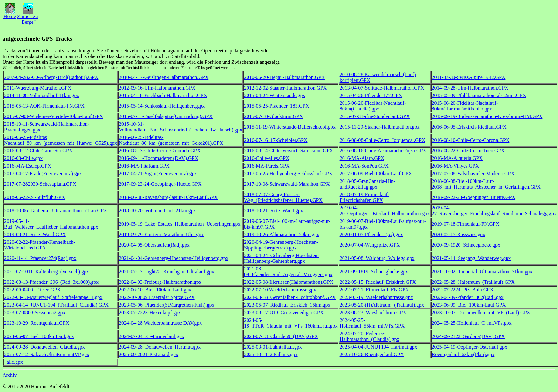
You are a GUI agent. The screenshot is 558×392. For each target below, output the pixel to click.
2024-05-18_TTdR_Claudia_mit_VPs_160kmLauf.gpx (291, 323)
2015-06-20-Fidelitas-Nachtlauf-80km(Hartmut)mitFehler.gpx (465, 106)
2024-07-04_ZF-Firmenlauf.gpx (152, 336)
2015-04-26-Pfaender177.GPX (371, 95)
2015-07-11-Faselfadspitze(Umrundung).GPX (166, 116)
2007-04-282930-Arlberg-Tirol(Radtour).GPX (51, 77)
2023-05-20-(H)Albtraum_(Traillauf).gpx (382, 305)
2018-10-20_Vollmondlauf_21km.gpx (157, 211)
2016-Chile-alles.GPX (267, 158)
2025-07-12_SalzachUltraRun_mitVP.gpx (47, 354)
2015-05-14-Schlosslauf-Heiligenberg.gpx (162, 106)
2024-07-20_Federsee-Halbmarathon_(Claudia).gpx (370, 336)
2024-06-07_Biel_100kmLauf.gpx (39, 336)
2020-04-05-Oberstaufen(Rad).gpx (154, 245)
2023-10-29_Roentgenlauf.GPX (37, 323)
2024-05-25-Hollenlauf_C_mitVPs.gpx (472, 323)
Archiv (10, 375)
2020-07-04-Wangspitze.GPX (370, 245)
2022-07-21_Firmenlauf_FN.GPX (374, 290)
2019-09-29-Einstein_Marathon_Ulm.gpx (161, 234)
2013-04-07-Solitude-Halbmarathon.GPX (382, 88)
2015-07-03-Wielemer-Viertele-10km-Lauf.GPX (54, 116)
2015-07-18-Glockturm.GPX (273, 116)
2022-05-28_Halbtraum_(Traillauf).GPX (473, 282)
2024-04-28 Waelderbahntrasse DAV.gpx (160, 323)
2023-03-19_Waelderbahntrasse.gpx (376, 297)
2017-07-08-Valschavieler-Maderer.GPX (473, 173)
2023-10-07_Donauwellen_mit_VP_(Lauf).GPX (481, 312)
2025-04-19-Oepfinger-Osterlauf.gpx (470, 347)
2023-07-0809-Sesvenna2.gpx (35, 312)
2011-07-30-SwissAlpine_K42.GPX (469, 77)
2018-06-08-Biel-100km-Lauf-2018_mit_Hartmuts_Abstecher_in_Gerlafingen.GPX (486, 184)
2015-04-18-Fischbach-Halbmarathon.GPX (163, 95)
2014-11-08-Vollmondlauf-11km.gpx (42, 95)
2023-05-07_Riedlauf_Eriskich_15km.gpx (287, 305)
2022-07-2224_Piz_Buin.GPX (463, 290)
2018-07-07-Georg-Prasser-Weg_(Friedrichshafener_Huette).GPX (283, 197)
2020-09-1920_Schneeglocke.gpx (466, 245)
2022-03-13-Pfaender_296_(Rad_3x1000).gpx (51, 282)
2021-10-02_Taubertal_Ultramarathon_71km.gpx (482, 272)
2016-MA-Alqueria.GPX (457, 158)
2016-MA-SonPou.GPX (364, 166)
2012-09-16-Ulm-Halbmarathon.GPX (157, 88)
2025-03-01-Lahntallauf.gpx (273, 347)
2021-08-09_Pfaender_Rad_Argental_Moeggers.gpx (288, 272)
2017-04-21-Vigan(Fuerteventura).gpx (158, 173)
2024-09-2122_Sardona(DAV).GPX (468, 336)
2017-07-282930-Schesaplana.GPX (40, 184)
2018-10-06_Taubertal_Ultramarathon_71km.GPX (56, 211)
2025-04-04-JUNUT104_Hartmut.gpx (378, 347)
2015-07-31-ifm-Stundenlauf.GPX (375, 116)
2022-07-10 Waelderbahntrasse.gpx (280, 290)
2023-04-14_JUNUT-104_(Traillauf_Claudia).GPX (56, 305)
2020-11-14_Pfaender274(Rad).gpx (40, 258)
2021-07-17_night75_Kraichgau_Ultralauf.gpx (167, 272)
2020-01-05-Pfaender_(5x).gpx (371, 234)
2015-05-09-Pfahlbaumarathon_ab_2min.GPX (479, 95)
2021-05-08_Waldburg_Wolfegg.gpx (377, 258)
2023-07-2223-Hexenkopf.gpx (150, 312)
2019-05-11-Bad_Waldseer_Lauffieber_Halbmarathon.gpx (51, 224)
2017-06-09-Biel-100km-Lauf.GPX (376, 173)
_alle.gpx (14, 362)
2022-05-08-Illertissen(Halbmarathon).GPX (289, 282)
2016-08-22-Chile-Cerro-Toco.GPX (468, 151)
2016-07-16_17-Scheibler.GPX (276, 140)
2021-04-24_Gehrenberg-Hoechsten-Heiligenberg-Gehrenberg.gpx (282, 258)
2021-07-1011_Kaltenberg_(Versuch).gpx (47, 272)
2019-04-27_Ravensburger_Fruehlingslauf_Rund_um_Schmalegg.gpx (494, 211)
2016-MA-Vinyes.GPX (456, 166)
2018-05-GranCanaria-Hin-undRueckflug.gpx (367, 184)
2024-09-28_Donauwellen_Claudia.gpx (44, 347)
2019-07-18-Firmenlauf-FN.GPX (466, 224)
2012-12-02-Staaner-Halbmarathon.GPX (286, 88)
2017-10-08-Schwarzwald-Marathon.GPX (287, 184)
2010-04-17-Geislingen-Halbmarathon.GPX (164, 77)
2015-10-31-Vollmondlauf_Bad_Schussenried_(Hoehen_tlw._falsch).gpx (180, 127)
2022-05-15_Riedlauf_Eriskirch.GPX (378, 282)
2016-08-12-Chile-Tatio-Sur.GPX (38, 151)
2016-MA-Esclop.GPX (28, 166)
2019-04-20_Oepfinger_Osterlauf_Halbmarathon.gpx (385, 211)
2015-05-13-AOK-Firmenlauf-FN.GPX (44, 106)
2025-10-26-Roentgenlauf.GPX (372, 354)
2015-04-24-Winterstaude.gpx (275, 95)
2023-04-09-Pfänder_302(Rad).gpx (468, 297)
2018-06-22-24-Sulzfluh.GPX (35, 197)
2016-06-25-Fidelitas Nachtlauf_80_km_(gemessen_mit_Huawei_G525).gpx (61, 140)
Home (10, 14)
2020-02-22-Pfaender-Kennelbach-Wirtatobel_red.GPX (40, 245)
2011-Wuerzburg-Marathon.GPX (38, 88)
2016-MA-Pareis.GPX (267, 166)
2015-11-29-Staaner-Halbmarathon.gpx (380, 127)
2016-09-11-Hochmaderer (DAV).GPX (159, 158)
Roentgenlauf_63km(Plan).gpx (463, 354)
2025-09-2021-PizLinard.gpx (149, 354)
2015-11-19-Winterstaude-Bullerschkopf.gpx (290, 127)
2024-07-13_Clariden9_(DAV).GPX (281, 336)
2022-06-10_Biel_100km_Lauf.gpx (155, 290)
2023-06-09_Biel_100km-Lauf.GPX (469, 305)
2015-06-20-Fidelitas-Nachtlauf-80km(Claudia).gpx (373, 106)
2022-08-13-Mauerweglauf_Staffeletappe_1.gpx (53, 297)
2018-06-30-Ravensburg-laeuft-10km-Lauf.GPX (168, 197)
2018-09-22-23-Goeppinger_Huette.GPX (474, 197)
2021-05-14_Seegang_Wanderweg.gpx (471, 258)
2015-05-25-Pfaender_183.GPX (277, 106)
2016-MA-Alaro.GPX (362, 158)
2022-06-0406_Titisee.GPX (32, 290)
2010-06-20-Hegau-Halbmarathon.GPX (285, 77)
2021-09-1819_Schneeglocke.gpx (374, 272)
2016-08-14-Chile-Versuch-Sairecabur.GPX (289, 151)
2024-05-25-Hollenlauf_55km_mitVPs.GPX (372, 323)
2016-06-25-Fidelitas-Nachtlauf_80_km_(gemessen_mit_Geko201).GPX (171, 140)
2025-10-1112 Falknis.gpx (271, 354)
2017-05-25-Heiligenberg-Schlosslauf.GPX (288, 173)
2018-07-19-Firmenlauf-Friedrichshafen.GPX (364, 197)
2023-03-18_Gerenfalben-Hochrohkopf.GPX (290, 297)
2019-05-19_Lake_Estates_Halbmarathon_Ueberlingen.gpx (180, 224)
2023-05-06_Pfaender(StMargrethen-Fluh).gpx (167, 305)
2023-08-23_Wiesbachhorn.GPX (373, 312)
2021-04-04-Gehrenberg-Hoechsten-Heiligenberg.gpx (174, 258)
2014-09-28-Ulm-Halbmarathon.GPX (470, 88)
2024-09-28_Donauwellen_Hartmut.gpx (160, 347)
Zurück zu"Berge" (27, 17)
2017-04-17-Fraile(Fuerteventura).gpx (43, 173)
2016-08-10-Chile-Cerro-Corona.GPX (471, 140)
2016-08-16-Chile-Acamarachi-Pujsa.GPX (383, 151)
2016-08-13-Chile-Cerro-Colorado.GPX (160, 151)
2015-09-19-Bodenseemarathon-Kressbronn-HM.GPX (487, 116)
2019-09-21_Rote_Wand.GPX (35, 234)
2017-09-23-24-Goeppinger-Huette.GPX (160, 184)
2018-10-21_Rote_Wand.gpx (274, 211)
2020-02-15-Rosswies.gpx (459, 234)
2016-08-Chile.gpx (23, 158)
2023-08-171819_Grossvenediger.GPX (284, 312)
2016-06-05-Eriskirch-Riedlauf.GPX (469, 127)
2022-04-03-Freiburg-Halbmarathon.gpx (160, 282)
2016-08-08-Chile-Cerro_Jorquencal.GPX (383, 140)
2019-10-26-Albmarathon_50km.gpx (282, 234)
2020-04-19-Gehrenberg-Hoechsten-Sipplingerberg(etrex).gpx (281, 245)
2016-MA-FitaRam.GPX (144, 166)
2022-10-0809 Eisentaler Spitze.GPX (157, 297)
